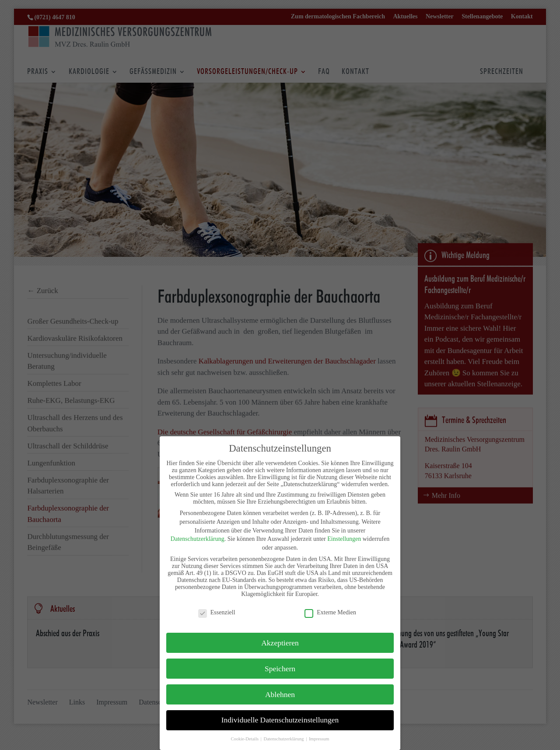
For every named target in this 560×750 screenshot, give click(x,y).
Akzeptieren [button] (280, 643)
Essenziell (217, 613)
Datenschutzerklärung (198, 539)
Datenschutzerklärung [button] (284, 739)
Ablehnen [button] (280, 694)
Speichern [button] (280, 669)
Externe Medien (330, 613)
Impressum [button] (319, 739)
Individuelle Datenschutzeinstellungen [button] (280, 720)
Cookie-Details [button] (245, 739)
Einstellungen (344, 539)
